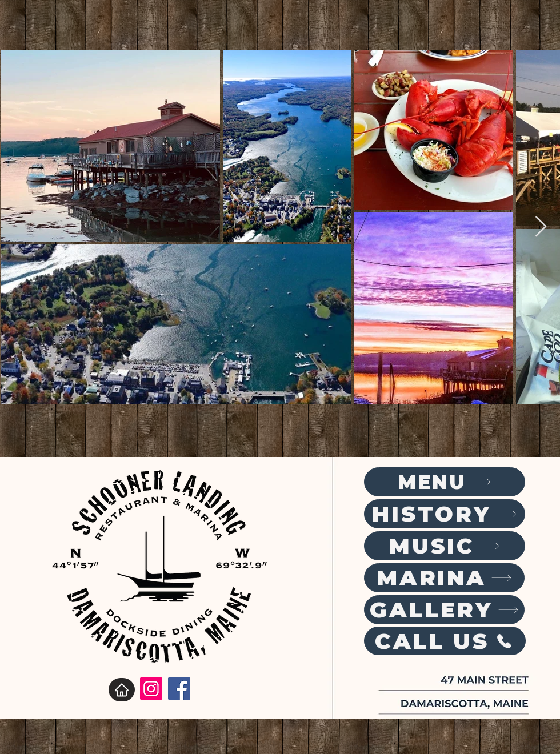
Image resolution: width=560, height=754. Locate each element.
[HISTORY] (445, 514)
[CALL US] (445, 641)
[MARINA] (444, 578)
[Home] (122, 690)
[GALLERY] (444, 610)
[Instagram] (151, 689)
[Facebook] (179, 689)
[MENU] (445, 482)
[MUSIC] (445, 546)
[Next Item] (541, 227)
